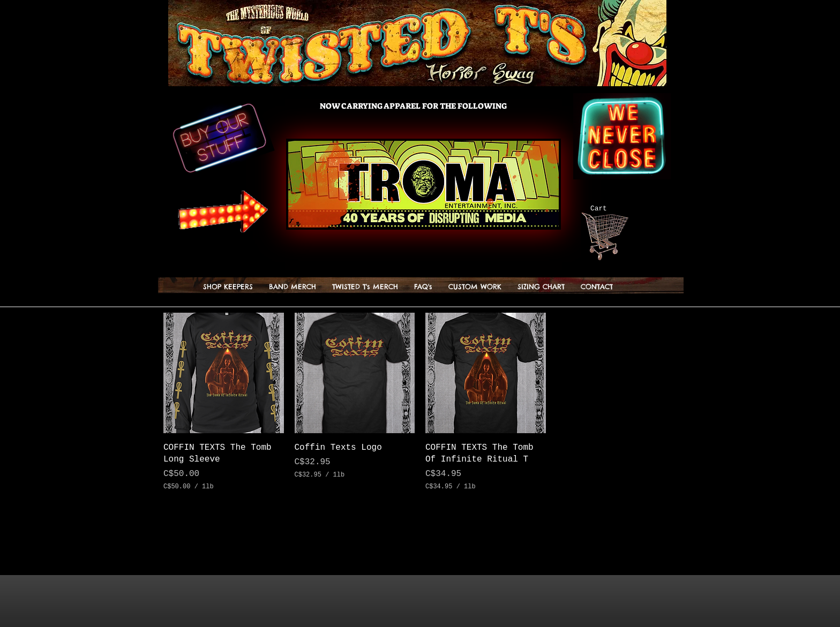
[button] (674, 208)
